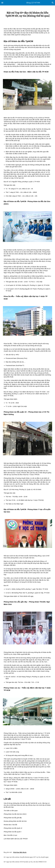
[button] (2, 3)
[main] (27, 14)
